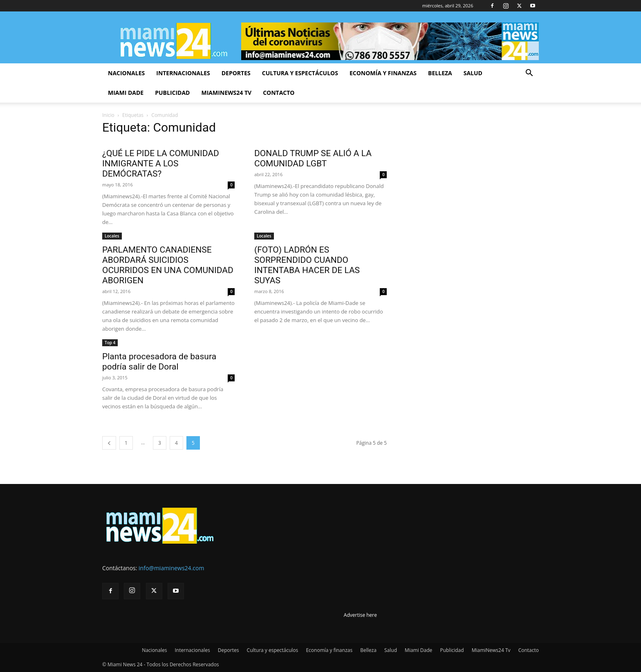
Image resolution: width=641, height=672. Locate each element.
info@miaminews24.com (171, 568)
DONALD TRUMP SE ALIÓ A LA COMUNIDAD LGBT (313, 158)
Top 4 (110, 343)
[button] (529, 74)
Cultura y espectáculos (300, 73)
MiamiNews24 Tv (226, 93)
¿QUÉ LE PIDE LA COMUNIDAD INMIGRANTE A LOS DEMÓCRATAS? (161, 164)
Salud (473, 73)
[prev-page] (109, 443)
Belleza (440, 73)
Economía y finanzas (383, 73)
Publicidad (172, 93)
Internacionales (183, 73)
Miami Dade (126, 93)
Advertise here (360, 615)
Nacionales (126, 73)
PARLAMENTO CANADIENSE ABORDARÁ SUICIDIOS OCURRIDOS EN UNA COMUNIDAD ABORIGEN (168, 265)
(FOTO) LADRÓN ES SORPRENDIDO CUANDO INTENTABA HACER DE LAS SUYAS (307, 265)
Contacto (279, 93)
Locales (112, 236)
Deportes (236, 73)
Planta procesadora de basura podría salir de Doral (159, 362)
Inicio (108, 115)
